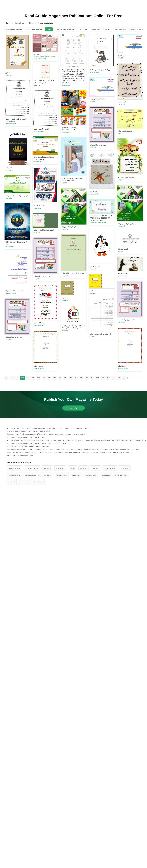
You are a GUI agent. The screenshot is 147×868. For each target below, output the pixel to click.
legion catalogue (110, 468)
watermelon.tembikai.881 (98, 223)
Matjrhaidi (121, 180)
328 (49, 378)
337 (98, 378)
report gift (84, 468)
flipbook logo (76, 475)
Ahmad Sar (122, 104)
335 (87, 378)
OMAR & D (9, 170)
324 (28, 378)
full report (47, 475)
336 (92, 378)
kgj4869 (64, 183)
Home (8, 23)
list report (12, 482)
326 (39, 378)
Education (84, 29)
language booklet (14, 475)
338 (103, 378)
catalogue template (32, 468)
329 (55, 378)
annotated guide (91, 475)
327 (44, 378)
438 (119, 378)
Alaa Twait (65, 330)
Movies (108, 29)
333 (76, 378)
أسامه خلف (9, 198)
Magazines (19, 23)
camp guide (24, 482)
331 (65, 378)
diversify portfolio (39, 482)
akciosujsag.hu (67, 132)
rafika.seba (37, 208)
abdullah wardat (11, 124)
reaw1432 (9, 75)
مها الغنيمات (65, 276)
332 (71, 378)
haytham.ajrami (123, 369)
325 (33, 378)
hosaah (120, 252)
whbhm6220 (38, 162)
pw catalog (47, 468)
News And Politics (138, 29)
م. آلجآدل (93, 336)
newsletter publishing (32, 475)
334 (81, 378)
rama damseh (66, 85)
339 (108, 378)
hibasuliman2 (122, 276)
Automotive (96, 29)
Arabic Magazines (45, 23)
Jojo (119, 134)
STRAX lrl (93, 148)
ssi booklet (96, 468)
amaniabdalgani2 (39, 325)
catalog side (106, 475)
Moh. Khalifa (10, 247)
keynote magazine (15, 468)
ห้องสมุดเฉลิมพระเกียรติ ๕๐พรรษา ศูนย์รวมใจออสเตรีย (45, 58)
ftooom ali (93, 269)
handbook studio (61, 475)
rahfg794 (121, 58)
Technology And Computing (65, 29)
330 (60, 378)
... (17, 378)
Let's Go (73, 408)
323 (23, 378)
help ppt (72, 468)
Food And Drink (121, 29)
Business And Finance (14, 29)
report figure (125, 468)
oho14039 (37, 232)
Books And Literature (34, 29)
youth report (60, 468)
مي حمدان (37, 85)
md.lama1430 (94, 194)
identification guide (121, 475)
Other (31, 23)
